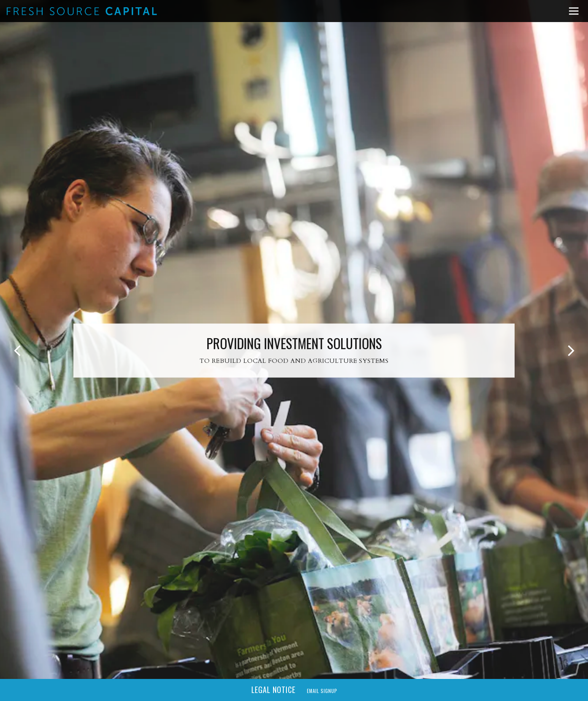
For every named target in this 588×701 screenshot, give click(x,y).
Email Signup (322, 691)
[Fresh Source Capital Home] (82, 11)
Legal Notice (273, 690)
